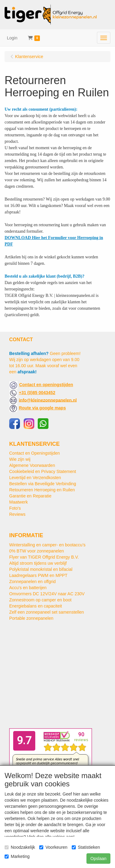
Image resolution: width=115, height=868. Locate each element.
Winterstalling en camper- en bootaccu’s (47, 545)
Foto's (15, 508)
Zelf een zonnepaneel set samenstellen (47, 612)
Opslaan (98, 859)
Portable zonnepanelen (31, 618)
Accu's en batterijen (28, 588)
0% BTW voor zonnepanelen (36, 551)
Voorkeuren (53, 847)
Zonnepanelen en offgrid (33, 582)
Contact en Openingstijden (34, 453)
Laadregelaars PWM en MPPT (38, 575)
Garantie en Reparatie (30, 496)
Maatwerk (19, 502)
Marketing (17, 856)
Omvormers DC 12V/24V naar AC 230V (47, 594)
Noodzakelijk (20, 847)
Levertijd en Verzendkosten (35, 478)
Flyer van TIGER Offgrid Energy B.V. (44, 557)
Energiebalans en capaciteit (36, 606)
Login (12, 38)
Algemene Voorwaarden (32, 465)
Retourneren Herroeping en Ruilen (42, 490)
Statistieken (86, 847)
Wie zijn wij (20, 459)
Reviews (17, 514)
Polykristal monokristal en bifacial (41, 569)
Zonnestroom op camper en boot (40, 600)
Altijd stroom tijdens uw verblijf (38, 563)
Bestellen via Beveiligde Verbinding (43, 484)
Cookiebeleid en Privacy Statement (43, 471)
